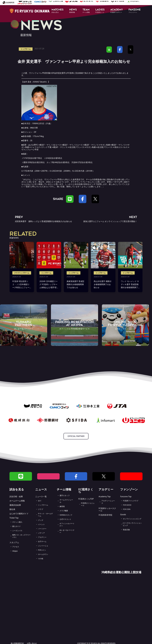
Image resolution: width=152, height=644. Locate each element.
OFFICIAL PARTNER (76, 436)
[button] (58, 11)
